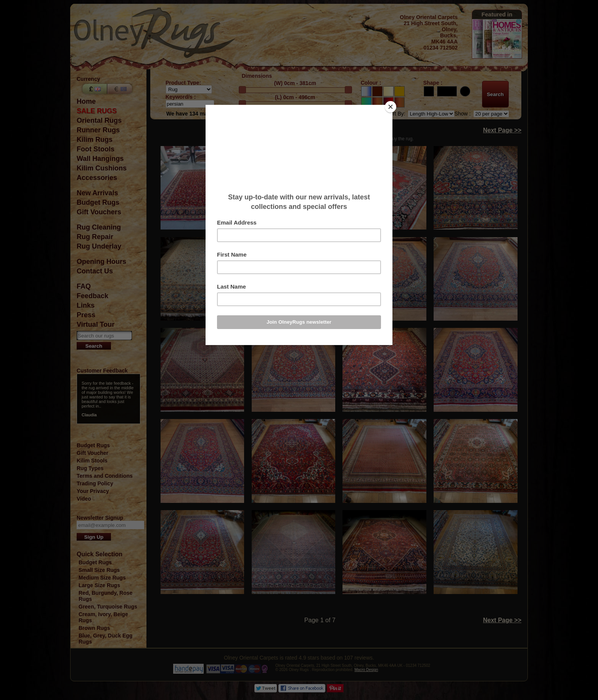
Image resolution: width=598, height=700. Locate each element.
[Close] (391, 107)
